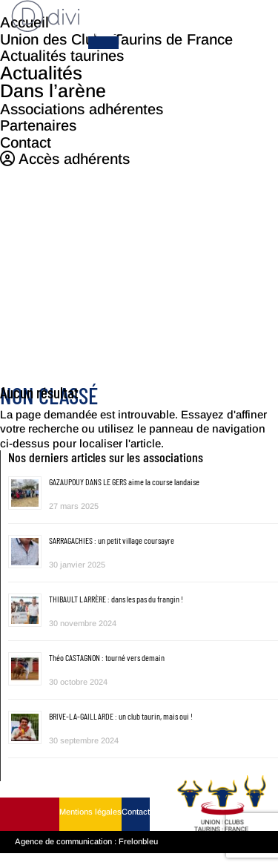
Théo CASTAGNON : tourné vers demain (107, 657)
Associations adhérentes (82, 108)
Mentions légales (90, 812)
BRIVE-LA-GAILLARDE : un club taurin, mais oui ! (121, 716)
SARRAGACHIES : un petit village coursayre (112, 540)
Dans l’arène (53, 91)
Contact (136, 812)
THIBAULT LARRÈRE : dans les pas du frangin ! (116, 599)
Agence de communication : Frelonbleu (86, 841)
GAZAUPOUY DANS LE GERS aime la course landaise (124, 481)
